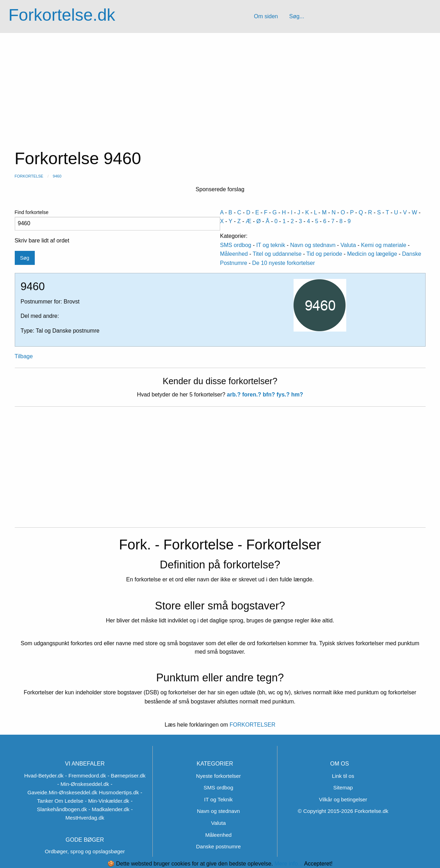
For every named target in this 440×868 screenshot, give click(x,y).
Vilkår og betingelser (343, 799)
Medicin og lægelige (372, 254)
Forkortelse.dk (62, 15)
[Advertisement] (220, 86)
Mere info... (288, 864)
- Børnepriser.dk (126, 776)
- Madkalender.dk (109, 809)
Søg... (297, 16)
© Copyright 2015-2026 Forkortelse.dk (343, 811)
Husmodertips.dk (119, 792)
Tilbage (24, 356)
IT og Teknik (218, 799)
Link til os (343, 776)
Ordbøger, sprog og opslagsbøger (85, 851)
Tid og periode (324, 254)
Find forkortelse (117, 220)
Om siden (266, 16)
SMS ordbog (236, 245)
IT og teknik (271, 245)
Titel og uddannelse (277, 254)
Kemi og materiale (384, 245)
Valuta (348, 245)
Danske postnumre (218, 846)
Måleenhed (234, 254)
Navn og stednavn (313, 245)
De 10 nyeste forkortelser (284, 263)
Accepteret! (318, 864)
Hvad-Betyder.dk (44, 776)
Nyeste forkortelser (218, 776)
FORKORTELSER (252, 725)
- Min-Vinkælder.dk (107, 801)
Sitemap (343, 787)
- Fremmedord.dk (85, 776)
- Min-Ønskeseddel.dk (83, 784)
